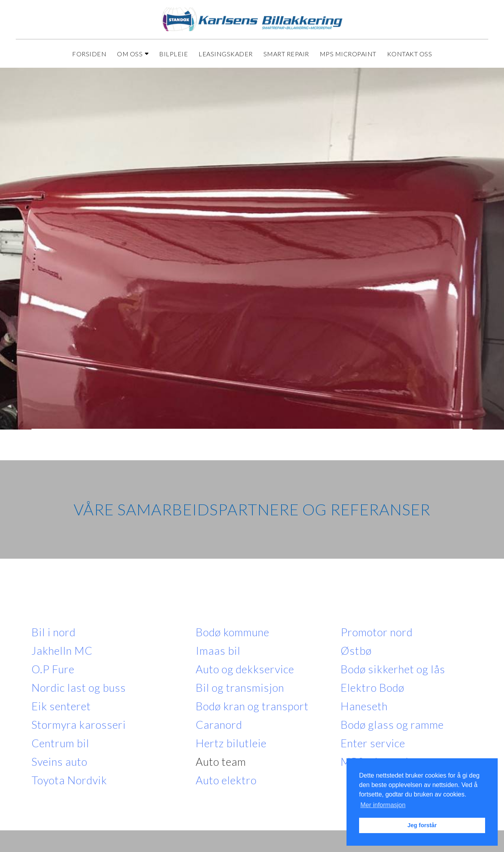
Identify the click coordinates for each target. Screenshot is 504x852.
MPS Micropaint (348, 54)
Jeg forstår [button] (422, 825)
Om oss (133, 54)
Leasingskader (226, 54)
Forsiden (89, 54)
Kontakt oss (410, 54)
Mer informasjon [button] (383, 805)
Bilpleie (173, 54)
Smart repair (286, 54)
